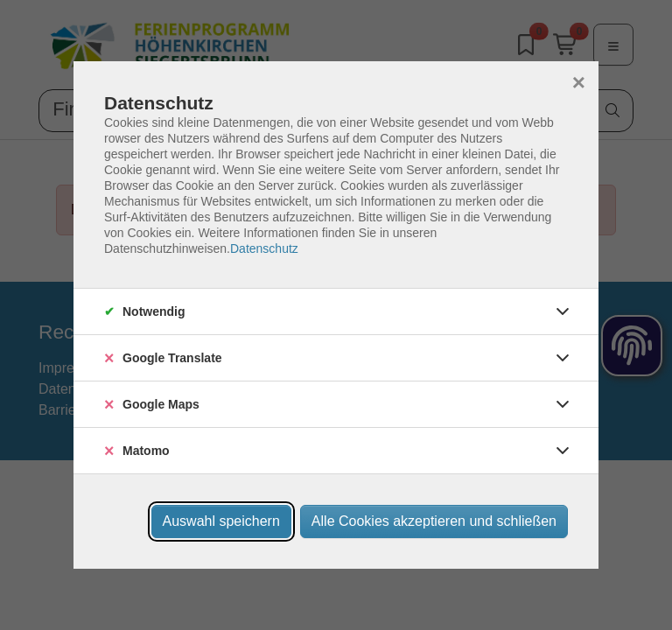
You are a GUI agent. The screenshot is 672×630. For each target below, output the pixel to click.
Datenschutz (264, 248)
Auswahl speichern (221, 521)
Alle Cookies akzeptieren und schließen (434, 521)
